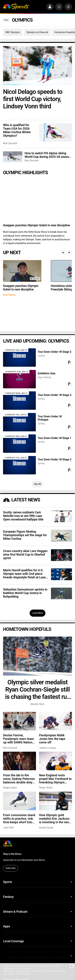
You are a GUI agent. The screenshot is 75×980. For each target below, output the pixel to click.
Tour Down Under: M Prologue (50, 418)
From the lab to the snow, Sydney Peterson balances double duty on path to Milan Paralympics (19, 779)
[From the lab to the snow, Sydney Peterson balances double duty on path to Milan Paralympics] (20, 761)
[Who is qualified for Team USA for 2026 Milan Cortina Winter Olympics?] (55, 132)
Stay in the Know (12, 854)
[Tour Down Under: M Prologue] (19, 422)
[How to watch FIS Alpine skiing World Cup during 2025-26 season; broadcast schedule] (13, 157)
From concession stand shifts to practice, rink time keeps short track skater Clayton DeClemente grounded (19, 819)
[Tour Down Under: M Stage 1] (19, 444)
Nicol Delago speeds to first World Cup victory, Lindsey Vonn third (33, 99)
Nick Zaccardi (10, 143)
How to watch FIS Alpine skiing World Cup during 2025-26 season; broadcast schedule (48, 155)
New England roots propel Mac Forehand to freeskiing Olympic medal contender (55, 779)
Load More (37, 613)
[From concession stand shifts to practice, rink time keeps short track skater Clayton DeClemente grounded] (20, 801)
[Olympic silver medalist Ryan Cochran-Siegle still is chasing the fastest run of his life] (37, 656)
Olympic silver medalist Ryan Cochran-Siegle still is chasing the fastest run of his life (37, 689)
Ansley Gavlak (46, 828)
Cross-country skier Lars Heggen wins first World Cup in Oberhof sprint (25, 554)
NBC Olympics (13, 32)
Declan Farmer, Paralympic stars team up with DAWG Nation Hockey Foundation (18, 739)
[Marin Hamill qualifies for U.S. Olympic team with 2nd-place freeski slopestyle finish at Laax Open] (61, 574)
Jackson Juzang (47, 748)
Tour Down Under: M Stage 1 (54, 438)
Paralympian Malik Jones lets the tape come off (52, 739)
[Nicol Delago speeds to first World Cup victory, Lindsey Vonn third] (37, 65)
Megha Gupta (10, 788)
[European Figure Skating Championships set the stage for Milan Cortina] (61, 536)
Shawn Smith (46, 788)
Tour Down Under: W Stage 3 (54, 395)
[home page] (16, 7)
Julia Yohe (8, 828)
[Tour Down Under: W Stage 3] (19, 401)
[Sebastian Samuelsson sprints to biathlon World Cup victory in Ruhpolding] (61, 594)
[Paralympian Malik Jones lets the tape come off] (55, 721)
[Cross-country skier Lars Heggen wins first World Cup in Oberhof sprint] (61, 555)
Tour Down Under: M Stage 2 (54, 459)
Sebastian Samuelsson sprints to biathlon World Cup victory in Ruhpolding (25, 593)
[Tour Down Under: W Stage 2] (19, 358)
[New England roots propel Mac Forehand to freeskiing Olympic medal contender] (55, 761)
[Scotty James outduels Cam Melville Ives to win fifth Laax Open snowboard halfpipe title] (61, 516)
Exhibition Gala (46, 373)
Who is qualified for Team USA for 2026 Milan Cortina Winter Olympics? (17, 130)
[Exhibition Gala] (19, 379)
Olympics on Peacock (37, 32)
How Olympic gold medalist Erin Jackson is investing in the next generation (54, 819)
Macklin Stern (37, 704)
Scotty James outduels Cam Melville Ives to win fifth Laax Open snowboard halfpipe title (23, 516)
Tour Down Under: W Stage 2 (54, 352)
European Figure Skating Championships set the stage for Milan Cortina (25, 535)
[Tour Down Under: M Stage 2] (19, 465)
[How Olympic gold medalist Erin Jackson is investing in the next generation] (55, 801)
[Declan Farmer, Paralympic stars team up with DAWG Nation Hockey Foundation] (20, 721)
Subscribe (11, 868)
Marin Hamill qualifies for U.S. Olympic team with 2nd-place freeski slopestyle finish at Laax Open (24, 574)
